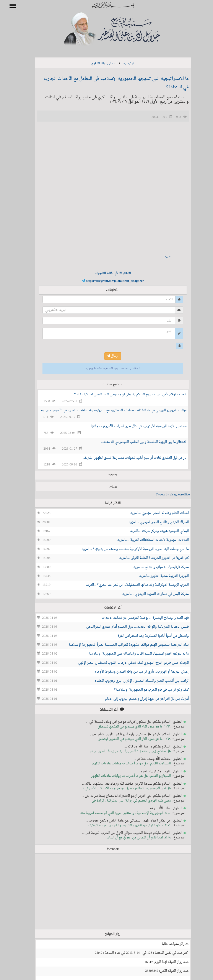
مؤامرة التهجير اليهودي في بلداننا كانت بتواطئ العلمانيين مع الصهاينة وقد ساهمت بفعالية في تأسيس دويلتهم (107, 410)
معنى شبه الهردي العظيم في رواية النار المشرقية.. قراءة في (125, 801)
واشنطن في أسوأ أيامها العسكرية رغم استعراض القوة (147, 636)
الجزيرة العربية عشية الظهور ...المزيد (158, 576)
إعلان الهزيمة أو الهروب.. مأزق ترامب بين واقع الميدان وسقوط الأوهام (135, 672)
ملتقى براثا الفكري (97, 64)
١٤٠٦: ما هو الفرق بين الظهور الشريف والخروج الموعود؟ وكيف (123, 826)
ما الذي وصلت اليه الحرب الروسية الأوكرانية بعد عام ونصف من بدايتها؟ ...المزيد (129, 549)
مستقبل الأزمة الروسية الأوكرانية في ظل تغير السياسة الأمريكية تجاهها (132, 426)
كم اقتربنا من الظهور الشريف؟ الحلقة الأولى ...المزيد (148, 558)
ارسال (106, 356)
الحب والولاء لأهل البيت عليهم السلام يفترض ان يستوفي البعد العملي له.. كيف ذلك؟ (124, 395)
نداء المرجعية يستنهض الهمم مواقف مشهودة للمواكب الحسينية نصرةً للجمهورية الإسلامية (122, 645)
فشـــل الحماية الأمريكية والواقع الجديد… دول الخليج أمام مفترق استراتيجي (131, 627)
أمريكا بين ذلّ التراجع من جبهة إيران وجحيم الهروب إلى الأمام (141, 699)
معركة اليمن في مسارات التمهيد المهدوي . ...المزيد (149, 594)
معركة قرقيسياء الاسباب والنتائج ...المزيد (155, 567)
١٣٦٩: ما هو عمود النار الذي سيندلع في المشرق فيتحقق (128, 727)
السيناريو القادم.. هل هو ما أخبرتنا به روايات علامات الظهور (125, 764)
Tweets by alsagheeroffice (167, 495)
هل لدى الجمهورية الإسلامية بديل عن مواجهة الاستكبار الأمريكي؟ (120, 788)
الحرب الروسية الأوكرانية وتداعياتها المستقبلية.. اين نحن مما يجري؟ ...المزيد (131, 585)
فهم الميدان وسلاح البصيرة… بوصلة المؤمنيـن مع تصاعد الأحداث (139, 618)
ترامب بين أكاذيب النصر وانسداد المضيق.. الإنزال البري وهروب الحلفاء (135, 681)
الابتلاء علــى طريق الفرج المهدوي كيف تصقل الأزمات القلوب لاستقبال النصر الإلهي (127, 663)
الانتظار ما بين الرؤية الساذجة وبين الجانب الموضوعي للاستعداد (137, 442)
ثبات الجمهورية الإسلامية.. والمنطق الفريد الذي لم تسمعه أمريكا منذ (119, 813)
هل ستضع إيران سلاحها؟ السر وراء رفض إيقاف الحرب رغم (124, 751)
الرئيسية (123, 64)
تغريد (161, 256)
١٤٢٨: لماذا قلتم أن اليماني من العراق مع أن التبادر (132, 838)
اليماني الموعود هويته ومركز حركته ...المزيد (153, 531)
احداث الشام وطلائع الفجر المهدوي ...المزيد (153, 513)
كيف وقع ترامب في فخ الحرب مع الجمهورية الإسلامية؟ (145, 690)
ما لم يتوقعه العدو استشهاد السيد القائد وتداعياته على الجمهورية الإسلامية (133, 654)
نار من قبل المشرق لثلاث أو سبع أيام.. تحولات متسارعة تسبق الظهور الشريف (129, 458)
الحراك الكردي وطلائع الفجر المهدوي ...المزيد (152, 522)
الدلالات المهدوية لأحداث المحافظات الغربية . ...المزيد (147, 540)
